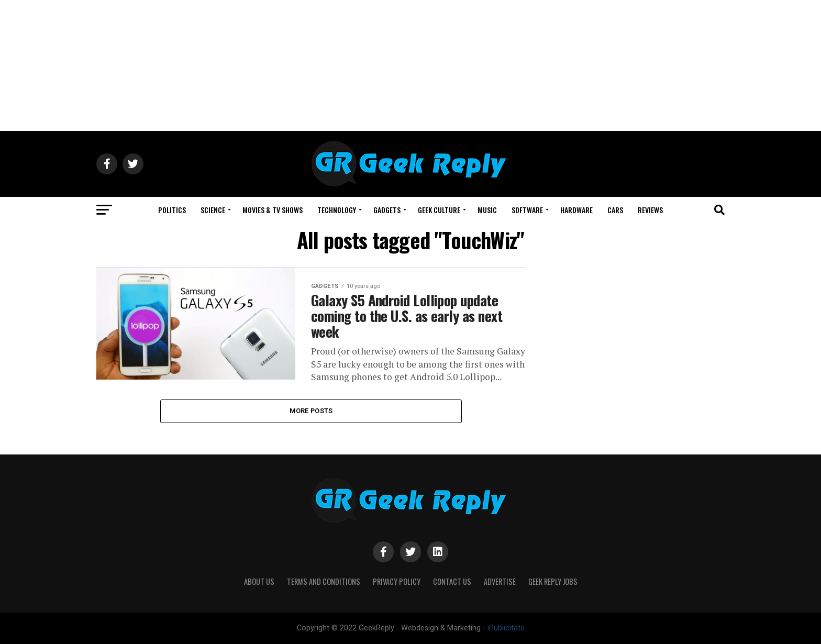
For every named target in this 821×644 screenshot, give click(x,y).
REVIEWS (650, 210)
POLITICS (172, 210)
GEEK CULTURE (439, 210)
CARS (615, 210)
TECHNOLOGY (337, 210)
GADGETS (387, 210)
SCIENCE (213, 210)
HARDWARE (576, 210)
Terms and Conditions (324, 581)
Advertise (500, 581)
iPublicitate (506, 628)
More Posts (311, 411)
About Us (259, 581)
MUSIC (487, 210)
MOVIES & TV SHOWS (273, 210)
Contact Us (452, 581)
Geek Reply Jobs (553, 581)
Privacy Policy (397, 581)
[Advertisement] (410, 65)
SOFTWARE (527, 210)
